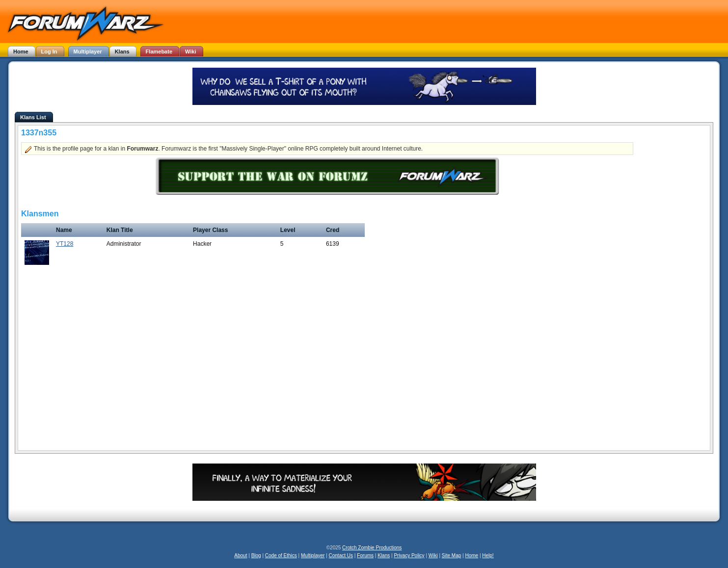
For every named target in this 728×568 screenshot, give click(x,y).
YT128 (65, 244)
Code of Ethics (281, 555)
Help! (488, 555)
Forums (365, 555)
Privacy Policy (409, 555)
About (241, 555)
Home (472, 555)
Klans (384, 555)
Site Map (451, 555)
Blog (256, 555)
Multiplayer (313, 555)
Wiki (433, 555)
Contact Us (341, 555)
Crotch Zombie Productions (372, 548)
